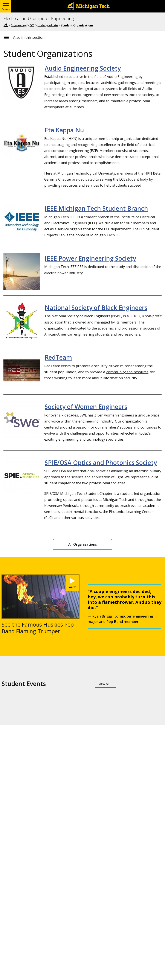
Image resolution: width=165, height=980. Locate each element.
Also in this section (29, 37)
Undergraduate (48, 25)
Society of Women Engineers (86, 407)
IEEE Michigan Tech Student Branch (96, 208)
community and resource (127, 372)
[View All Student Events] (105, 684)
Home (6, 25)
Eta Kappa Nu (64, 130)
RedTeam (58, 357)
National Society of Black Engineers (96, 308)
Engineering (19, 25)
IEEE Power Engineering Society (90, 258)
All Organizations (83, 544)
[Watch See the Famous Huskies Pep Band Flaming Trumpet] (72, 583)
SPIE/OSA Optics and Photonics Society (101, 463)
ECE (32, 25)
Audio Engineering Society (83, 68)
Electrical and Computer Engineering (39, 19)
